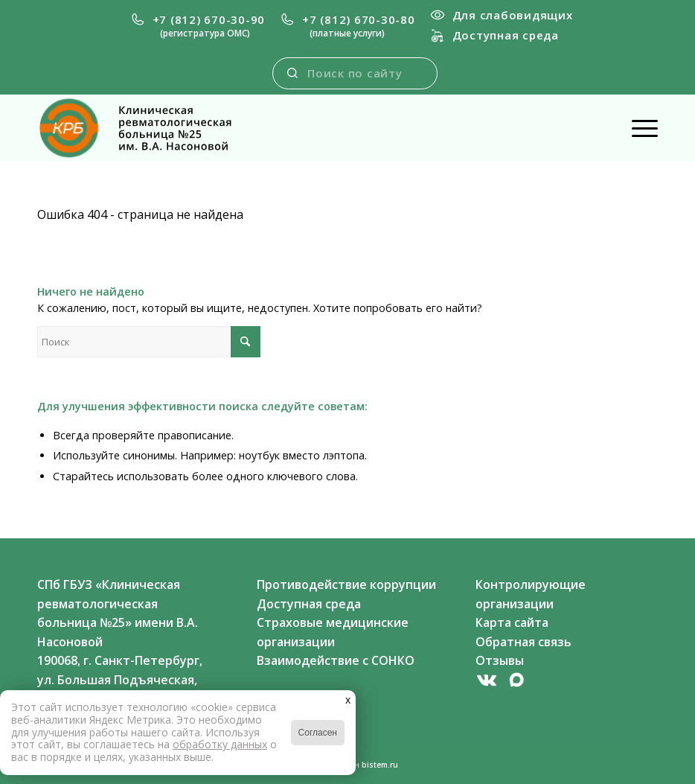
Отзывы (500, 660)
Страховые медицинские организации (333, 632)
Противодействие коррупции (346, 584)
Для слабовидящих (502, 15)
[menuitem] (198, 26)
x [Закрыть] (348, 699)
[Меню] (637, 128)
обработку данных (220, 744)
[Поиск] (149, 342)
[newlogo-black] (147, 128)
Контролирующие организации (531, 594)
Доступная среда (494, 35)
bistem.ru (380, 765)
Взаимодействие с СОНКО (336, 660)
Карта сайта (512, 622)
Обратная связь (523, 642)
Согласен (318, 733)
